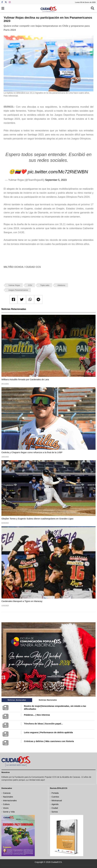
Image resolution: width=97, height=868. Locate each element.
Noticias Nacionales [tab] (48, 700)
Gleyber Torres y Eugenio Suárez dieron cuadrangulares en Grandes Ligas (37, 519)
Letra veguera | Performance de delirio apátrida (48, 732)
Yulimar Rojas (14, 285)
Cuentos (55, 797)
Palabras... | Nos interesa (37, 715)
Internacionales (10, 801)
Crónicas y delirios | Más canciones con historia (49, 741)
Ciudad (55, 808)
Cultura (6, 804)
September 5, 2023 (56, 180)
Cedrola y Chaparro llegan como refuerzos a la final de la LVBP (32, 452)
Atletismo (61, 285)
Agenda (55, 804)
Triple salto (45, 285)
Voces (6, 808)
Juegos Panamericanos (18, 290)
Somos (55, 812)
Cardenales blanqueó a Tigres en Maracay (22, 601)
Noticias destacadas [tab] (17, 700)
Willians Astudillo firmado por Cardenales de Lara (25, 379)
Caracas (7, 793)
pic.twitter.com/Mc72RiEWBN (58, 172)
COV (30, 285)
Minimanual (57, 801)
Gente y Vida (9, 812)
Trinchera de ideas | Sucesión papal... (43, 724)
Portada (55, 793)
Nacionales (8, 797)
